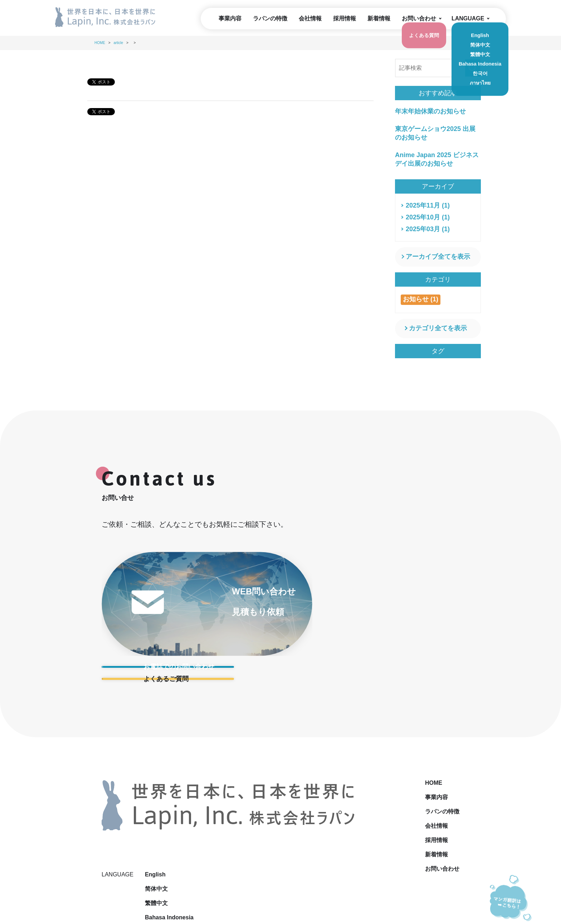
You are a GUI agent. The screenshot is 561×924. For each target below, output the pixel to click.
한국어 (419, 815)
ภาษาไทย (423, 829)
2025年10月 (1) (428, 217)
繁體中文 (422, 786)
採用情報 (345, 18)
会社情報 (310, 18)
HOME (280, 758)
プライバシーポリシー (257, 872)
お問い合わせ (419, 18)
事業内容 (230, 18)
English (421, 758)
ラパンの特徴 (270, 18)
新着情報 (379, 18)
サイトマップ (316, 872)
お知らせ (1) (421, 299)
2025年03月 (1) (428, 229)
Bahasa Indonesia (435, 801)
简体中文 (422, 772)
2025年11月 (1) (428, 205)
